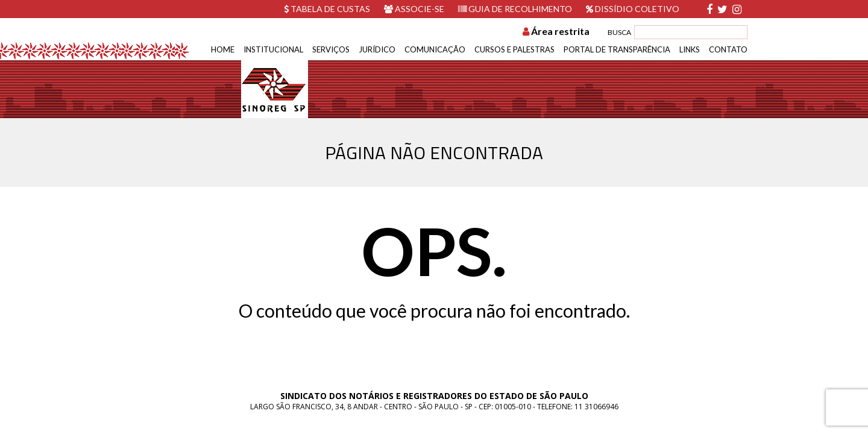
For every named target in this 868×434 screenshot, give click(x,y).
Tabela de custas (327, 9)
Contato (728, 49)
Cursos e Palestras (514, 49)
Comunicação (435, 49)
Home (223, 49)
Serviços (331, 49)
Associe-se (414, 9)
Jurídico (377, 49)
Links (690, 49)
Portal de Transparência (617, 49)
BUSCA (619, 32)
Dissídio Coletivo (633, 9)
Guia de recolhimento (515, 9)
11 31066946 (596, 407)
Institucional (273, 49)
